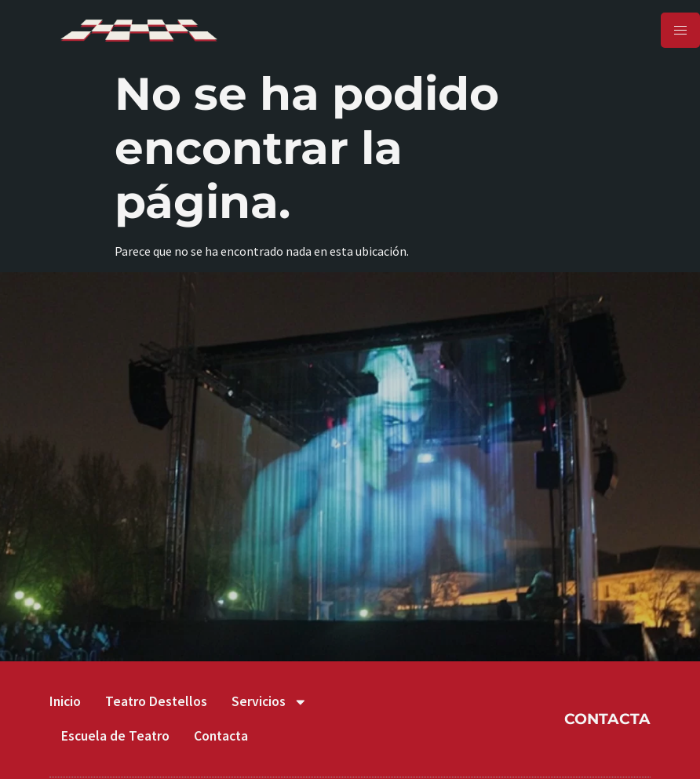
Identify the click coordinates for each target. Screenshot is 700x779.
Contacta (221, 736)
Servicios (270, 702)
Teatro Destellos (156, 701)
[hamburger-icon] (680, 30)
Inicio (65, 701)
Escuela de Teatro (115, 736)
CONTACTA (607, 719)
